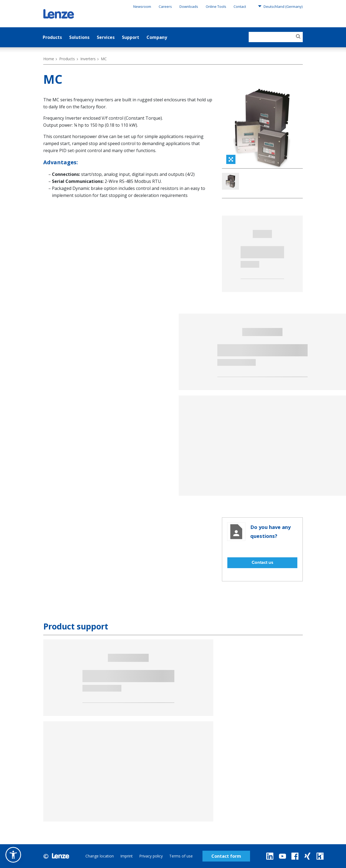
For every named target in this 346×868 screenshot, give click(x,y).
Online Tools (216, 6)
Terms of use (181, 856)
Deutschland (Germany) (280, 6)
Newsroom (142, 6)
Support (131, 37)
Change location (100, 856)
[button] (13, 855)
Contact (240, 6)
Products (52, 37)
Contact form (226, 856)
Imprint (127, 856)
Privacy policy (151, 856)
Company (157, 37)
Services (106, 37)
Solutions (79, 37)
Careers (165, 6)
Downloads (189, 6)
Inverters (88, 59)
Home (49, 59)
